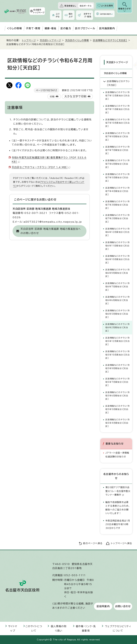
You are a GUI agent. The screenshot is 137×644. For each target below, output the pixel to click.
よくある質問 (107, 6)
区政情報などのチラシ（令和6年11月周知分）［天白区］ (118, 246)
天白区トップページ (50, 40)
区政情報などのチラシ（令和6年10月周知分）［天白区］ (118, 259)
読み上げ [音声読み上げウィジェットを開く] (71, 15)
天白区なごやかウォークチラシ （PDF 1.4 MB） (41, 167)
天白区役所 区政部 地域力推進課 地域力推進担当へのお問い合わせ (51, 231)
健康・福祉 (51, 28)
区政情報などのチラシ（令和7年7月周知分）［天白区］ (118, 150)
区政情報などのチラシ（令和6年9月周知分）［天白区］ (118, 273)
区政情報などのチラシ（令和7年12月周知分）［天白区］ (118, 96)
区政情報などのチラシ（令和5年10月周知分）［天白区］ (118, 355)
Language (105, 14)
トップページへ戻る (122, 543)
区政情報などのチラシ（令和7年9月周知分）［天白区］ (118, 137)
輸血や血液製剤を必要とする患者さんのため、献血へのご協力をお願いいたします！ (118, 508)
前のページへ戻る (93, 543)
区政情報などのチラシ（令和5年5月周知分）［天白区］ (118, 409)
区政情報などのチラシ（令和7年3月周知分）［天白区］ (118, 205)
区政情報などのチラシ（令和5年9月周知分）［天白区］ (118, 368)
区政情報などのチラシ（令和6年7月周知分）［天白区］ (118, 286)
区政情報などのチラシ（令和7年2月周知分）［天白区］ (118, 218)
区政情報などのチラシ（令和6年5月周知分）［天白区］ (118, 314)
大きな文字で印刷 (75, 96)
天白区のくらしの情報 (77, 40)
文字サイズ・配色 (87, 15)
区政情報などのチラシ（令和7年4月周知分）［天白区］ (118, 191)
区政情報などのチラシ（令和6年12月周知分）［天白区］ (118, 232)
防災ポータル (86, 6)
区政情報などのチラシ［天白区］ (110, 40)
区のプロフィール (85, 28)
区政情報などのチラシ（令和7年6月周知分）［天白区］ (118, 164)
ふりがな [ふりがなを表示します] (58, 15)
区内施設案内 (107, 28)
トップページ (29, 40)
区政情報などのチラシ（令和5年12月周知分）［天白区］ (118, 341)
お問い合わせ (123, 606)
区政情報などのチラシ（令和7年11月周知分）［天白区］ (118, 109)
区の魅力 (66, 28)
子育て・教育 (33, 28)
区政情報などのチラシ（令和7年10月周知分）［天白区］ (118, 123)
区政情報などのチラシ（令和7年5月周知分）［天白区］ (118, 177)
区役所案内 (103, 606)
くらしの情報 (14, 28)
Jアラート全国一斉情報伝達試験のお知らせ (117, 455)
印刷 (52, 97)
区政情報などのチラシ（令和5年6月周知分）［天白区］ (118, 396)
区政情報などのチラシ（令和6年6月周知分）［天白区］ (118, 300)
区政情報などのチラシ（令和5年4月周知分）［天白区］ (118, 423)
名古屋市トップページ (39, 11)
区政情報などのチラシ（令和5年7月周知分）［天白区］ (118, 382)
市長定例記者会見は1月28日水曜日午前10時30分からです (118, 524)
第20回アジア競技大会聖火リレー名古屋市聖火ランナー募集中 (118, 491)
